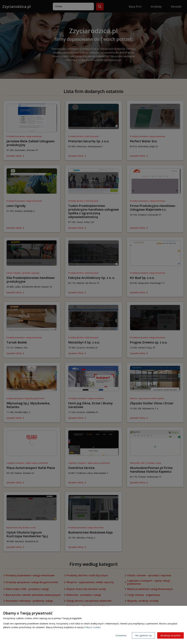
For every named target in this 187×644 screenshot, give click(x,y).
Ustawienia (121, 635)
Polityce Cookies (92, 627)
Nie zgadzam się (143, 635)
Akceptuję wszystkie (170, 635)
